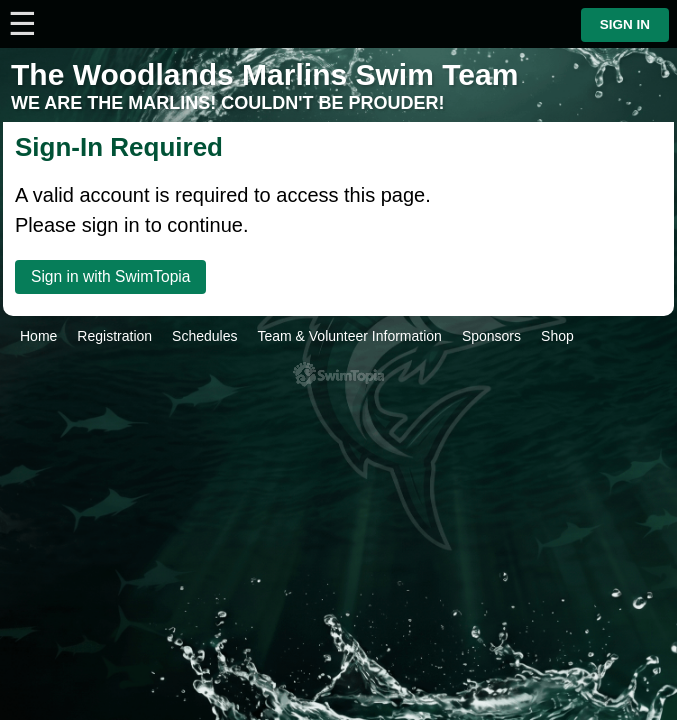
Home (38, 336)
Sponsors (491, 336)
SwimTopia (338, 374)
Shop (557, 336)
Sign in (625, 24)
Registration (114, 336)
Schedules (204, 336)
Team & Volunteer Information (349, 336)
